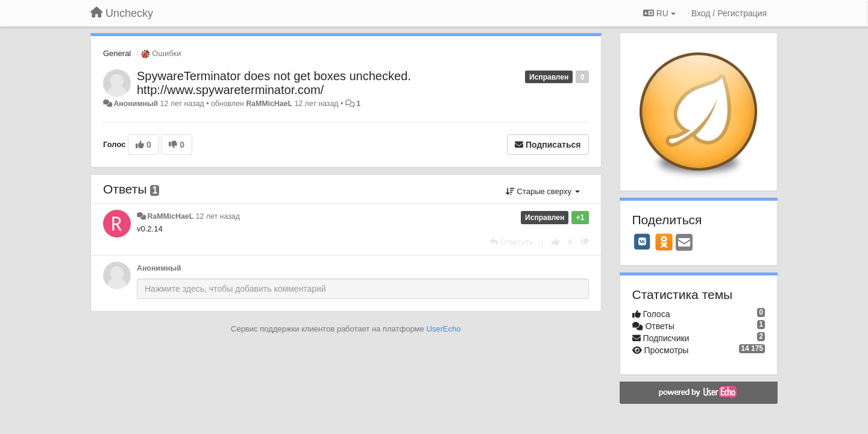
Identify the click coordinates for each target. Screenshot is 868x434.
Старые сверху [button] (543, 191)
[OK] (664, 242)
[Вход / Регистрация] (729, 13)
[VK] (643, 242)
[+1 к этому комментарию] (555, 242)
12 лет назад (218, 216)
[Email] (684, 243)
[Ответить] (512, 242)
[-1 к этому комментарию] (585, 242)
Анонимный (136, 104)
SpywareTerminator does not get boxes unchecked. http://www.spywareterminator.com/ (274, 83)
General (117, 53)
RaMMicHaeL (269, 104)
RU (659, 13)
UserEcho (443, 329)
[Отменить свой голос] (570, 242)
